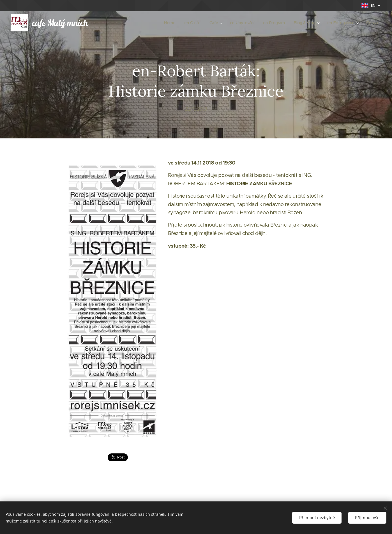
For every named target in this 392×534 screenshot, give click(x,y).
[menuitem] (161, 23)
